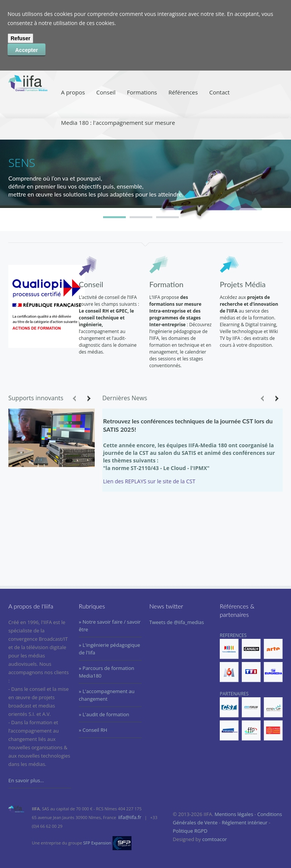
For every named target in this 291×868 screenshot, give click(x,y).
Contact (219, 92)
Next (88, 398)
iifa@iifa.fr (130, 817)
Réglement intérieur (245, 822)
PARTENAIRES (251, 715)
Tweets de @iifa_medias (177, 622)
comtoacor (215, 839)
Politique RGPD (190, 831)
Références (183, 92)
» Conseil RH (93, 730)
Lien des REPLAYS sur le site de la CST (149, 481)
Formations (142, 92)
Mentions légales (234, 814)
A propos (73, 92)
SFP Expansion (97, 843)
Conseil (106, 92)
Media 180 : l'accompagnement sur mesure (118, 123)
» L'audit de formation (104, 714)
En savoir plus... (26, 780)
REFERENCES (251, 657)
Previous (75, 398)
